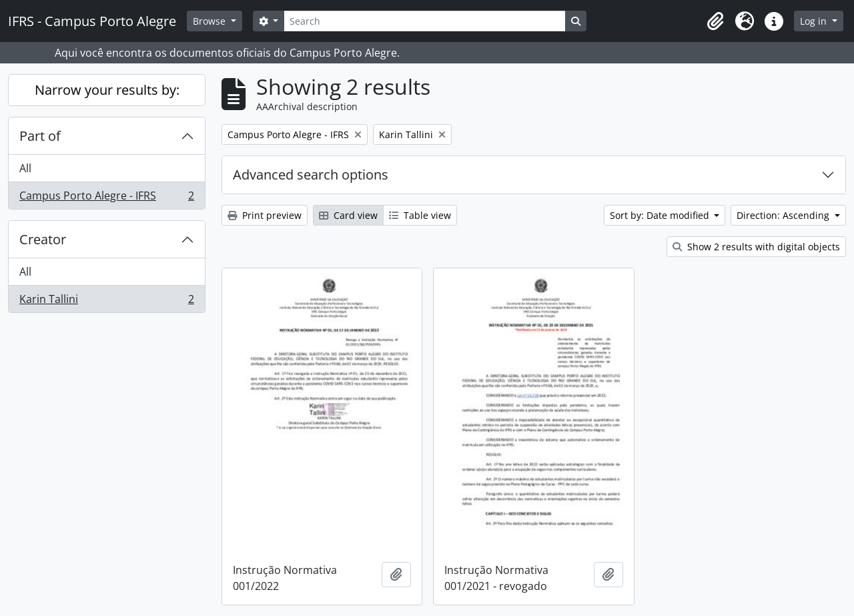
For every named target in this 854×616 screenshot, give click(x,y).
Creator (43, 239)
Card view (348, 215)
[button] (715, 21)
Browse (210, 21)
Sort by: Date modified (661, 215)
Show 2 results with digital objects (756, 247)
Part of (40, 136)
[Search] (424, 21)
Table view (420, 215)
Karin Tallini (106, 302)
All (25, 168)
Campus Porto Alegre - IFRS (106, 198)
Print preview (265, 215)
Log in (815, 21)
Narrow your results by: (107, 90)
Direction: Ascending (784, 215)
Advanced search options (311, 175)
